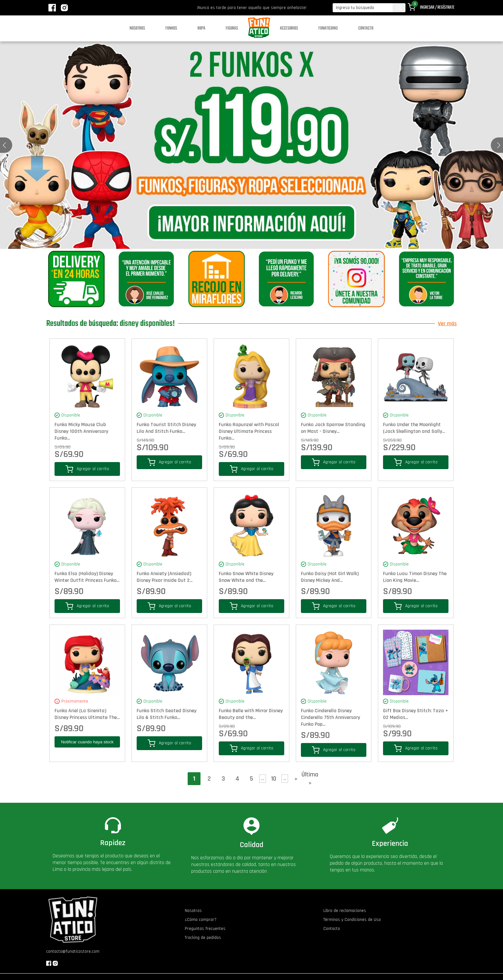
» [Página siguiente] (296, 779)
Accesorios (289, 28)
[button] (499, 145)
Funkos (171, 28)
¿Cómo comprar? (201, 920)
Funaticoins (328, 28)
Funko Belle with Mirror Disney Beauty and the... (251, 714)
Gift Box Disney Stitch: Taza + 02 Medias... (416, 714)
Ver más (447, 324)
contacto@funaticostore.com (73, 951)
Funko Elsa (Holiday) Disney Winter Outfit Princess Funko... (87, 577)
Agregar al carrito (87, 469)
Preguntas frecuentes (205, 929)
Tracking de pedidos (203, 938)
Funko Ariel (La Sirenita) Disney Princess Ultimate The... (87, 714)
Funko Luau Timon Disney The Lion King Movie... (415, 577)
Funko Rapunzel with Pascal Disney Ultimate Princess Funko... (249, 431)
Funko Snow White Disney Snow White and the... (246, 577)
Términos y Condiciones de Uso (352, 920)
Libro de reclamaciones (345, 911)
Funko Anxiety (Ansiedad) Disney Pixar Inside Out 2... (165, 577)
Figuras (232, 28)
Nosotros (137, 28)
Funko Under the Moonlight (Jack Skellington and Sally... (414, 428)
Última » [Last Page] (310, 779)
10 (274, 779)
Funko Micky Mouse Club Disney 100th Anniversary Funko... (81, 431)
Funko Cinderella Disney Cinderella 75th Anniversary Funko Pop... (330, 717)
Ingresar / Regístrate (437, 8)
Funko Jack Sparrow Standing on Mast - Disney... (333, 428)
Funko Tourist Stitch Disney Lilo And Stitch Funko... (166, 428)
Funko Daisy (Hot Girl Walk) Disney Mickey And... (330, 577)
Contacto (366, 28)
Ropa (201, 28)
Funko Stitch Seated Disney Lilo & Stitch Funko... (166, 714)
